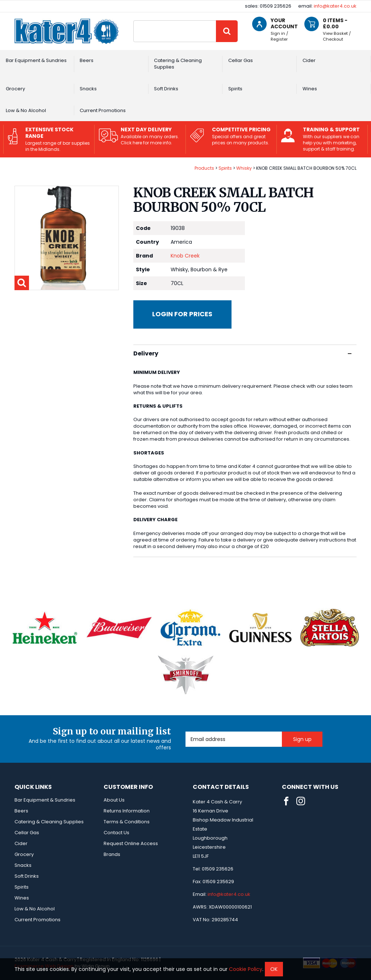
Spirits (235, 89)
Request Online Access (131, 843)
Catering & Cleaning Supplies (178, 64)
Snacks (88, 89)
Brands (112, 854)
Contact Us (116, 833)
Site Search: (134, 20)
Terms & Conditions (127, 822)
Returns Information (127, 811)
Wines (310, 89)
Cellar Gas (241, 60)
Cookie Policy (246, 969)
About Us (114, 800)
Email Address (186, 732)
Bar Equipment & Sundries (36, 60)
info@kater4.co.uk (335, 6)
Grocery (15, 89)
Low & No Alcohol (26, 110)
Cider (309, 60)
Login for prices (182, 314)
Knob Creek (185, 256)
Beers (87, 60)
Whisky (244, 168)
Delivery (242, 353)
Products (204, 168)
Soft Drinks (166, 89)
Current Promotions (103, 110)
